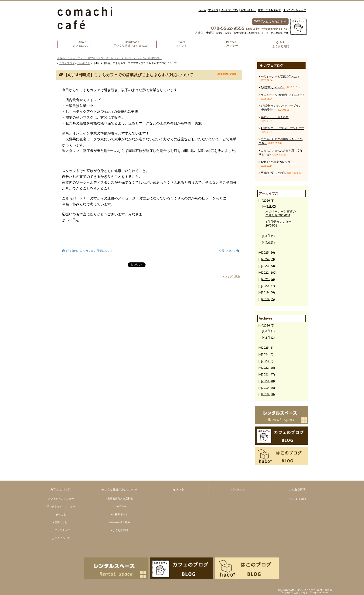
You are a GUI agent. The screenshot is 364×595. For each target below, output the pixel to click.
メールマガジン (230, 10)
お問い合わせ (248, 10)
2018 (269, 299)
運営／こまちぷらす (269, 10)
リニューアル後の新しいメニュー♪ (282, 95)
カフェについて (60, 489)
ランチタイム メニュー (61, 506)
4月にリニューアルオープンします (282, 128)
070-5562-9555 (228, 28)
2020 (269, 286)
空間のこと (61, 522)
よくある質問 (120, 530)
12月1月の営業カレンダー (277, 162)
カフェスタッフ (61, 530)
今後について (229, 251)
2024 (269, 259)
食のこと (61, 514)
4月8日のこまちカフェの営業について (88, 251)
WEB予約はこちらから (270, 21)
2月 (270, 242)
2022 (269, 273)
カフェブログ (67, 63)
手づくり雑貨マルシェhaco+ (119, 489)
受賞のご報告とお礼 (273, 173)
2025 (269, 253)
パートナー (238, 489)
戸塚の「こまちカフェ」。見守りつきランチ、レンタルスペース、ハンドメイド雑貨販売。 (110, 58)
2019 (269, 292)
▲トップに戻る (231, 276)
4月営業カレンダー (273, 87)
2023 (269, 266)
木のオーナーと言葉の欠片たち (280, 76)
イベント (179, 489)
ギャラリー (120, 506)
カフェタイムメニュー (61, 499)
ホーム (202, 10)
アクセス (213, 10)
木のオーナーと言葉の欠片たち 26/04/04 (281, 213)
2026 (269, 201)
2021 (269, 279)
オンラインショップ (294, 10)
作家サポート (120, 514)
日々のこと (84, 63)
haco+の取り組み (120, 522)
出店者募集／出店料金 (120, 499)
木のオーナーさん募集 (275, 117)
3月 (270, 236)
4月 (271, 206)
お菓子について (61, 538)
